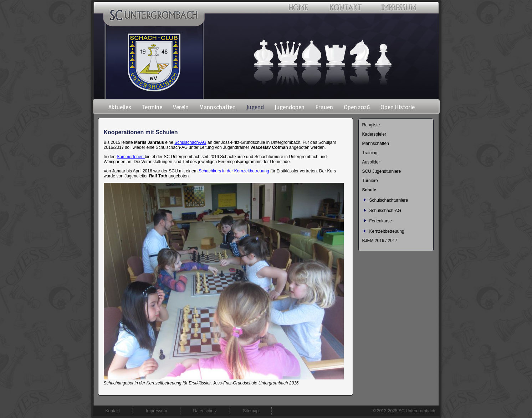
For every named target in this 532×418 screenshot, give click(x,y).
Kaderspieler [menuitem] (374, 134)
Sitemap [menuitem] (251, 411)
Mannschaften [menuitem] (218, 107)
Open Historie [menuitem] (398, 107)
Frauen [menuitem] (324, 107)
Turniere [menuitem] (370, 181)
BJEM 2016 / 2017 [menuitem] (380, 241)
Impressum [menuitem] (156, 411)
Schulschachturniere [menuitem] (389, 200)
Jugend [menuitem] (255, 107)
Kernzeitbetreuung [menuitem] (387, 231)
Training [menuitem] (370, 153)
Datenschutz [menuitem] (205, 411)
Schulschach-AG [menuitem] (385, 211)
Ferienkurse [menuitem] (381, 221)
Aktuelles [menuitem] (120, 107)
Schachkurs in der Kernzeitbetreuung (234, 171)
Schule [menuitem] (369, 190)
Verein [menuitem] (181, 107)
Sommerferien (131, 157)
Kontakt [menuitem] (113, 411)
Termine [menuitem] (152, 107)
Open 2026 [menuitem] (357, 107)
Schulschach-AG (190, 142)
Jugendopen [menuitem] (290, 107)
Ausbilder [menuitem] (371, 162)
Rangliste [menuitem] (371, 125)
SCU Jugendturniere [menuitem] (382, 171)
